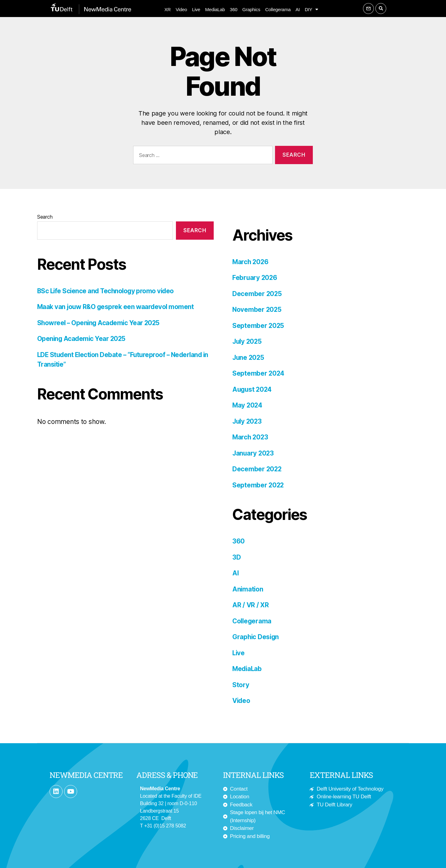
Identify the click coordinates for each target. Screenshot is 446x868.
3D (236, 557)
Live (196, 9)
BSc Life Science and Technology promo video (107, 291)
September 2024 (259, 373)
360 (234, 9)
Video (181, 9)
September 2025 (258, 326)
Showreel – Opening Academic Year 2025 (100, 323)
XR (168, 9)
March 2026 (251, 262)
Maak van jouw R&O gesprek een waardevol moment (116, 307)
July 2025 (248, 341)
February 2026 (255, 278)
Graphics (251, 9)
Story (241, 685)
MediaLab (215, 9)
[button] (381, 9)
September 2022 (258, 485)
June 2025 (249, 358)
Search (45, 217)
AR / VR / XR (251, 605)
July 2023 (248, 421)
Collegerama (278, 9)
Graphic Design (256, 637)
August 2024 (253, 389)
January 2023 (254, 453)
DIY (311, 10)
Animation (248, 589)
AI (298, 9)
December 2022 (257, 469)
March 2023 (251, 437)
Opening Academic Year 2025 (82, 339)
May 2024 (248, 405)
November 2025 (257, 310)
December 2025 (257, 294)
